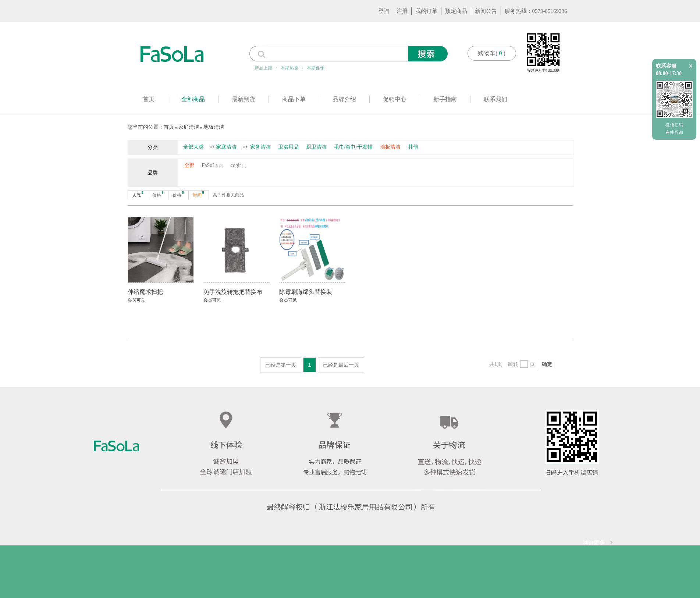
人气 (138, 194)
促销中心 (395, 99)
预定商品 (456, 11)
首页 (149, 99)
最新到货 (244, 99)
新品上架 (263, 68)
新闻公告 (486, 11)
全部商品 (193, 99)
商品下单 (294, 99)
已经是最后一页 (341, 365)
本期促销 (316, 68)
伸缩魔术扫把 (145, 292)
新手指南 (445, 99)
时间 (199, 194)
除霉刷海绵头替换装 (306, 292)
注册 (402, 11)
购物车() (492, 53)
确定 (547, 364)
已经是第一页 (281, 365)
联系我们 (495, 99)
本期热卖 (289, 68)
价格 (158, 194)
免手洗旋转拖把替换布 (233, 292)
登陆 (384, 11)
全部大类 (193, 147)
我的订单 (426, 11)
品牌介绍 (344, 99)
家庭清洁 (189, 127)
